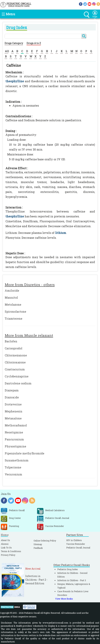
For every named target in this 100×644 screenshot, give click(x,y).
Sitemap (38, 544)
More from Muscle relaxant (29, 335)
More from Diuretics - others (30, 285)
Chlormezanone (16, 355)
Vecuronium (13, 474)
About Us (5, 540)
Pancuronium (14, 439)
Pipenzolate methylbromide (25, 453)
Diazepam (12, 390)
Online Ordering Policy (45, 541)
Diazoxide (12, 397)
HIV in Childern (74, 540)
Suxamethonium (17, 460)
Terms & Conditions (11, 551)
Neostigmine (14, 432)
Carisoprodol (14, 348)
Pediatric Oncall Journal (78, 548)
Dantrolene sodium (18, 383)
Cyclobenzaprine (17, 376)
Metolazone (13, 304)
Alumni (5, 544)
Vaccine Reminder (76, 544)
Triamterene (14, 318)
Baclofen (11, 341)
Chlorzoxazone (15, 362)
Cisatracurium (15, 369)
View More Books (64, 599)
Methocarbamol (16, 425)
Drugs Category (14, 43)
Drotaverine (13, 404)
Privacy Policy (8, 555)
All (7, 51)
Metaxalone (13, 418)
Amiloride (12, 290)
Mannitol (11, 297)
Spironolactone (15, 311)
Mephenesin (14, 411)
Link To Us (6, 548)
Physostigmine (15, 446)
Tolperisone (13, 467)
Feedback (38, 548)
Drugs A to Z (34, 43)
